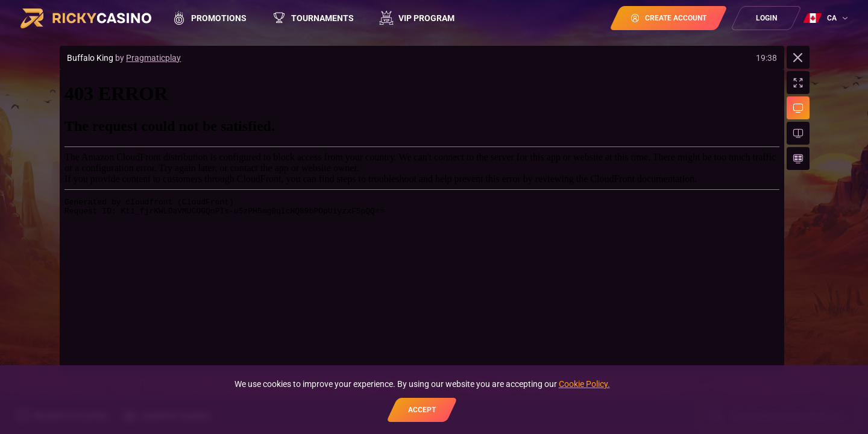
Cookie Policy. (584, 384)
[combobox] (827, 18)
